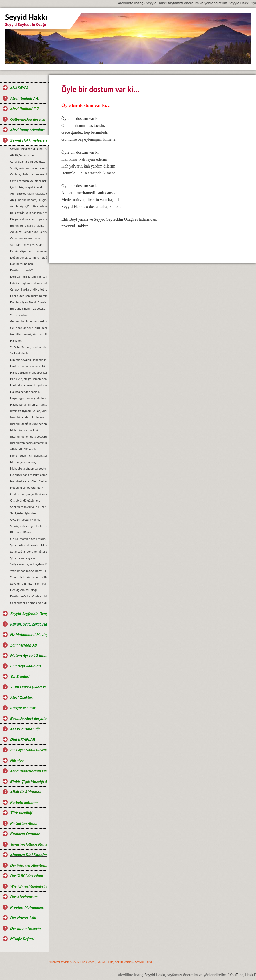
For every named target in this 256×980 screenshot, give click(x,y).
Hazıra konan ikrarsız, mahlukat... (29, 404)
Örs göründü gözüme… (25, 500)
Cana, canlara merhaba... (26, 238)
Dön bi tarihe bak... (23, 264)
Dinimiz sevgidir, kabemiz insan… (29, 360)
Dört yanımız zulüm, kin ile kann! (29, 277)
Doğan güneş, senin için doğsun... (29, 257)
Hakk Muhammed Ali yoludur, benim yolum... (29, 385)
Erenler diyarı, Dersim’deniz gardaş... (29, 302)
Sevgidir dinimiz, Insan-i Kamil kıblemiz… (29, 583)
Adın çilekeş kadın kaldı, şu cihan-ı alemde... (29, 193)
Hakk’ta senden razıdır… (26, 392)
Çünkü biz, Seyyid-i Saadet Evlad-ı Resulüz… (29, 187)
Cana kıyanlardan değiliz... (28, 162)
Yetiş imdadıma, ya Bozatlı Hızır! (29, 571)
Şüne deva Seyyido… (24, 558)
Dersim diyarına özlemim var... (29, 251)
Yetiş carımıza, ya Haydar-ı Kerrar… (29, 564)
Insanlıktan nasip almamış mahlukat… (29, 443)
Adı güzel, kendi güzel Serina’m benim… (29, 232)
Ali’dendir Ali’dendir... (24, 449)
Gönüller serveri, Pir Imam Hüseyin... (29, 334)
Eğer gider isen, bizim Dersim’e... (29, 296)
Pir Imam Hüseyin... (23, 532)
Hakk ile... (17, 341)
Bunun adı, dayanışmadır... (27, 225)
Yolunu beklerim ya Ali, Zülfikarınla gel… (29, 577)
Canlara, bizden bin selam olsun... (29, 174)
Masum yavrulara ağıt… (25, 462)
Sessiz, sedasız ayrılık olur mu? (29, 526)
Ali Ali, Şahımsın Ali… (24, 155)
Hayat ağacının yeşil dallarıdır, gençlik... (29, 398)
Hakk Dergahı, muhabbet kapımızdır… (29, 372)
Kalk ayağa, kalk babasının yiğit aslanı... (29, 213)
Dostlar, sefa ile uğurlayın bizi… (29, 596)
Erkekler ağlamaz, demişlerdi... (29, 283)
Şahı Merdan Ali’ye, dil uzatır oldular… (29, 507)
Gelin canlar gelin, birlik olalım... (29, 328)
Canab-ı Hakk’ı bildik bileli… (29, 289)
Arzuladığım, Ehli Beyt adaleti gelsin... (29, 206)
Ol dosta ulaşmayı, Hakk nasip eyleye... (29, 494)
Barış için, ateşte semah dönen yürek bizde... (29, 379)
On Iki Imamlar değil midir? (28, 539)
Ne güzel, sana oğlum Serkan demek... (29, 481)
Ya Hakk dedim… (21, 353)
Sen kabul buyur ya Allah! (27, 245)
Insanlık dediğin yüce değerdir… (29, 424)
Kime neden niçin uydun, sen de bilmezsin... (29, 456)
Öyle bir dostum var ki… (26, 520)
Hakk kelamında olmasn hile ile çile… (29, 366)
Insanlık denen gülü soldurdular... (29, 436)
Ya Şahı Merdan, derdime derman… (29, 347)
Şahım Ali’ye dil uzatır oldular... (29, 545)
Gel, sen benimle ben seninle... (29, 321)
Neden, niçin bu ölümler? (27, 488)
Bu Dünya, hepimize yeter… (28, 309)
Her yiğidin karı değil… (25, 590)
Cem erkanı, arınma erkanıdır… (29, 603)
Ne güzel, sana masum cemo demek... (29, 475)
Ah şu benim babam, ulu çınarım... (29, 200)
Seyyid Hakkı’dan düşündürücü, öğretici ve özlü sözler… (29, 149)
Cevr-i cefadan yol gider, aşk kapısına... (29, 181)
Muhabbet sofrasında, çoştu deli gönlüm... (29, 468)
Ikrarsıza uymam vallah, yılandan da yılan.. (29, 411)
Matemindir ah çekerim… (26, 430)
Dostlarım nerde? (22, 270)
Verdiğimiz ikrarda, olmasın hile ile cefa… (29, 168)
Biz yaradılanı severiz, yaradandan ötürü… (29, 219)
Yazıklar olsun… (20, 315)
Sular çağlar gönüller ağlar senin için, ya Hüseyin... (29, 552)
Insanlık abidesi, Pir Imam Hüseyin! (29, 417)
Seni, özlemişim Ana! (24, 513)
